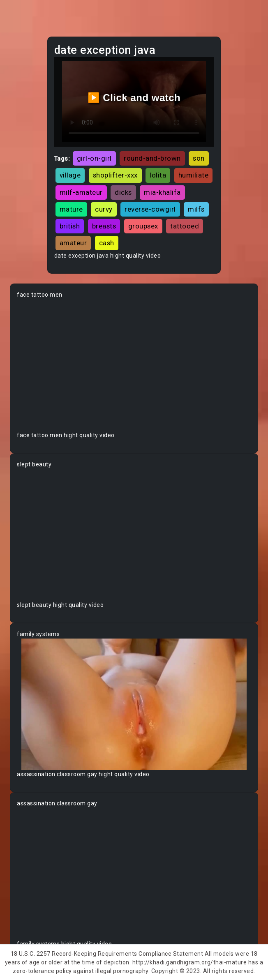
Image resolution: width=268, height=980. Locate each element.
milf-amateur (81, 192)
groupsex (143, 226)
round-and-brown (152, 158)
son (199, 158)
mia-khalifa (162, 192)
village (70, 175)
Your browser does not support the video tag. (134, 365)
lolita (158, 175)
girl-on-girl (94, 158)
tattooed (185, 226)
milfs (196, 209)
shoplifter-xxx (115, 175)
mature (71, 209)
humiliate (194, 175)
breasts (104, 226)
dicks (123, 192)
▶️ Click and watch (134, 98)
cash (107, 243)
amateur (73, 243)
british (70, 226)
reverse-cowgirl (150, 209)
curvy (104, 209)
